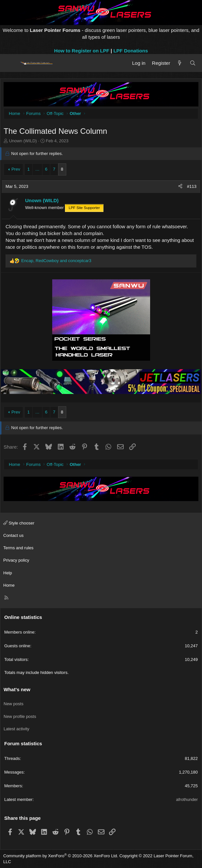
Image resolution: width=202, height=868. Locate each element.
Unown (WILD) (23, 141)
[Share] (180, 187)
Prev (16, 169)
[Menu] (11, 63)
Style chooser (19, 523)
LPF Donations (131, 51)
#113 (192, 186)
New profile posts (20, 716)
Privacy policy (16, 560)
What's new (17, 689)
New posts (14, 704)
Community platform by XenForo (61, 856)
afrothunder (187, 799)
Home (9, 585)
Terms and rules (18, 548)
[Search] (193, 63)
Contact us (13, 535)
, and (56, 261)
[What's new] (180, 63)
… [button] (37, 169)
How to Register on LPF (82, 51)
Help (8, 573)
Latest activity (16, 729)
